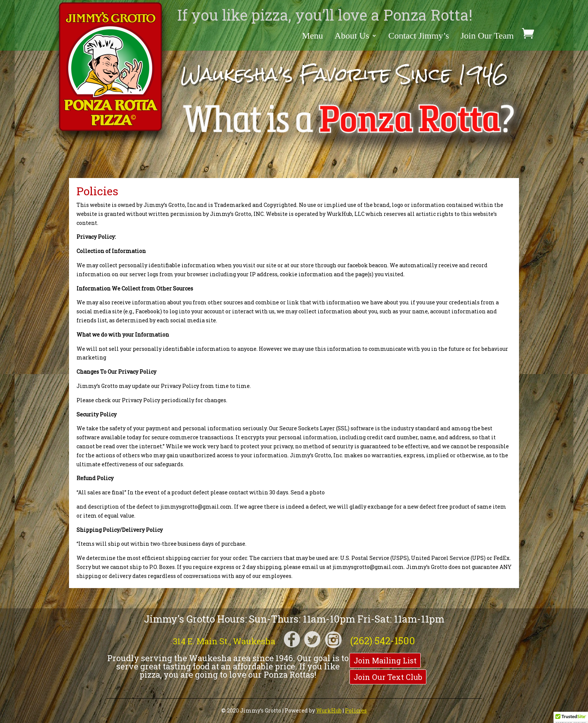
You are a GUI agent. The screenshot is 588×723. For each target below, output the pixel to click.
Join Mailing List (385, 660)
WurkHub (329, 710)
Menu (312, 37)
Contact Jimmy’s (418, 37)
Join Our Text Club (388, 677)
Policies (356, 710)
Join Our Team (487, 37)
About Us (352, 37)
